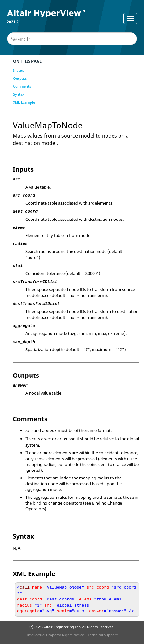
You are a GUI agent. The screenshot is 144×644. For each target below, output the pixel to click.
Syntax (19, 94)
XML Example (24, 102)
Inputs (18, 70)
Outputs (20, 78)
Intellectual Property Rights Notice (55, 635)
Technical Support (103, 635)
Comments (22, 86)
